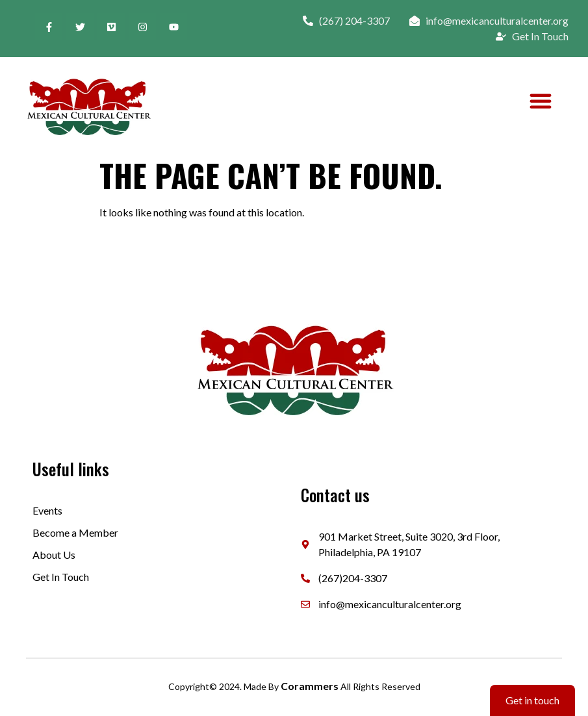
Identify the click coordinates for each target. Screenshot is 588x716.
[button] (541, 101)
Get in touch (532, 700)
